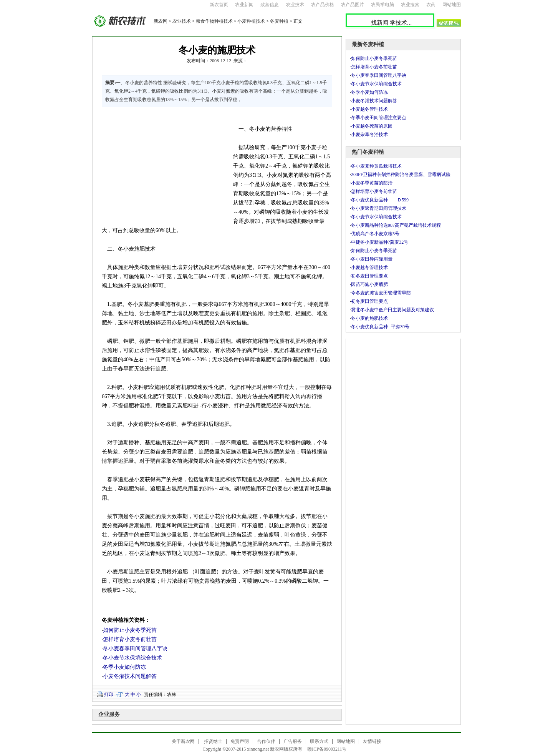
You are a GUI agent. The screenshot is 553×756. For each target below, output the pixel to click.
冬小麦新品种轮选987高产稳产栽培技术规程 (396, 225)
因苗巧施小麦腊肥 (369, 284)
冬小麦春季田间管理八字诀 (135, 649)
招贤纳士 (213, 741)
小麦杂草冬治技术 (369, 135)
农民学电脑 (382, 5)
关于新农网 (183, 741)
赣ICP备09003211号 (327, 749)
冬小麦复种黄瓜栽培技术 (376, 166)
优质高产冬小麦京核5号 (375, 234)
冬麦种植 (279, 21)
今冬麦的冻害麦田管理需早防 (381, 293)
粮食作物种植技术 (214, 21)
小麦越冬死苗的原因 (372, 126)
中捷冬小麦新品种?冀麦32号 (380, 242)
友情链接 (372, 741)
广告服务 (293, 741)
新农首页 (219, 5)
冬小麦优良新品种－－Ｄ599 (384, 200)
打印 (109, 695)
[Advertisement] (163, 165)
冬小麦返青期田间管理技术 (379, 208)
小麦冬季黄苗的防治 (372, 183)
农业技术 (295, 5)
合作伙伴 (266, 741)
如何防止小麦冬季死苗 (130, 630)
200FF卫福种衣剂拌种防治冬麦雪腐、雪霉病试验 (401, 174)
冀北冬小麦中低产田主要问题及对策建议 (392, 310)
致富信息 (270, 5)
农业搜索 (410, 5)
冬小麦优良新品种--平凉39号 (380, 327)
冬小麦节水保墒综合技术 (132, 658)
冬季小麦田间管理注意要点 (379, 118)
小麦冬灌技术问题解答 (130, 676)
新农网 (161, 21)
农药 (431, 5)
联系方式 (319, 741)
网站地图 (452, 5)
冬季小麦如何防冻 (124, 667)
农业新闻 (244, 5)
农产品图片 (353, 5)
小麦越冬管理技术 (369, 109)
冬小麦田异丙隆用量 (372, 259)
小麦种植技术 (251, 21)
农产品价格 (323, 5)
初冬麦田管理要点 (369, 276)
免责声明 (240, 741)
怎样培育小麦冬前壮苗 (130, 639)
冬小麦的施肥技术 (369, 318)
